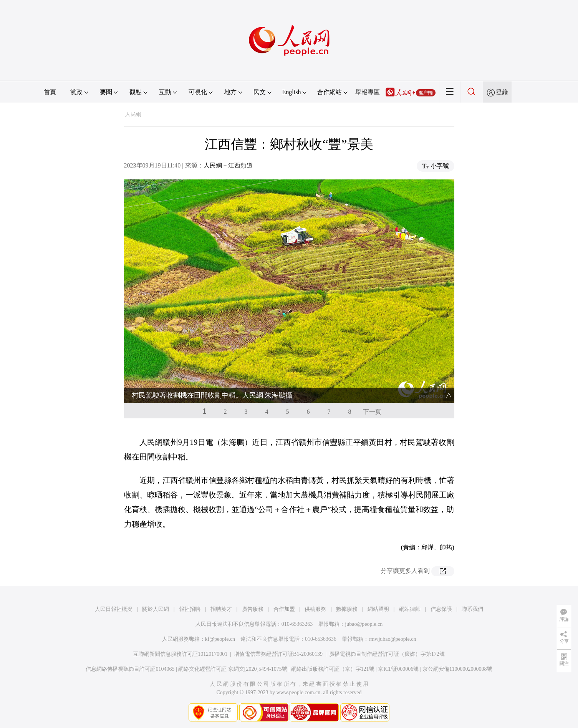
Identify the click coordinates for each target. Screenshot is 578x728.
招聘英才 (221, 609)
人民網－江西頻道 (228, 165)
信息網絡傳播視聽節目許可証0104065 (130, 669)
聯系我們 (472, 609)
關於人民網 (156, 609)
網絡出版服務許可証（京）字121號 (333, 669)
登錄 (502, 92)
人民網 (133, 114)
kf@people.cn (220, 639)
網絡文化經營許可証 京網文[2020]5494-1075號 (233, 669)
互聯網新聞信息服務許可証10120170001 (180, 654)
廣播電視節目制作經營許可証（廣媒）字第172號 (387, 654)
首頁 (50, 92)
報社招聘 (190, 609)
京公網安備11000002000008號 (457, 669)
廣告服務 (253, 609)
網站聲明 (378, 609)
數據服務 (347, 609)
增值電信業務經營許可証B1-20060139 (278, 654)
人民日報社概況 (114, 609)
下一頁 (372, 412)
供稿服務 (315, 609)
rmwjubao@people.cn (393, 639)
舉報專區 (368, 92)
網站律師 (410, 609)
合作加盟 (284, 609)
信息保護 (441, 609)
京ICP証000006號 (398, 669)
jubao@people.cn (364, 624)
